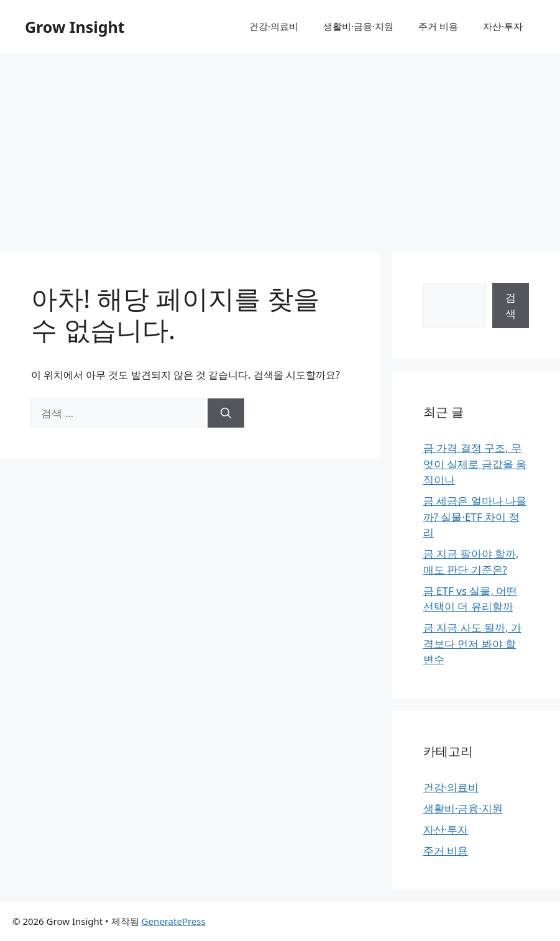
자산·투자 (503, 26)
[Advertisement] (280, 146)
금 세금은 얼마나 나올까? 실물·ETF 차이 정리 (475, 516)
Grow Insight (75, 27)
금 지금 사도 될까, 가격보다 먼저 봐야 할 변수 (472, 643)
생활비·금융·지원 (358, 26)
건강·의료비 (274, 26)
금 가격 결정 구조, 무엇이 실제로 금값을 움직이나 (475, 464)
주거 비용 (438, 26)
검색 (511, 305)
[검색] (226, 413)
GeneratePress (174, 921)
